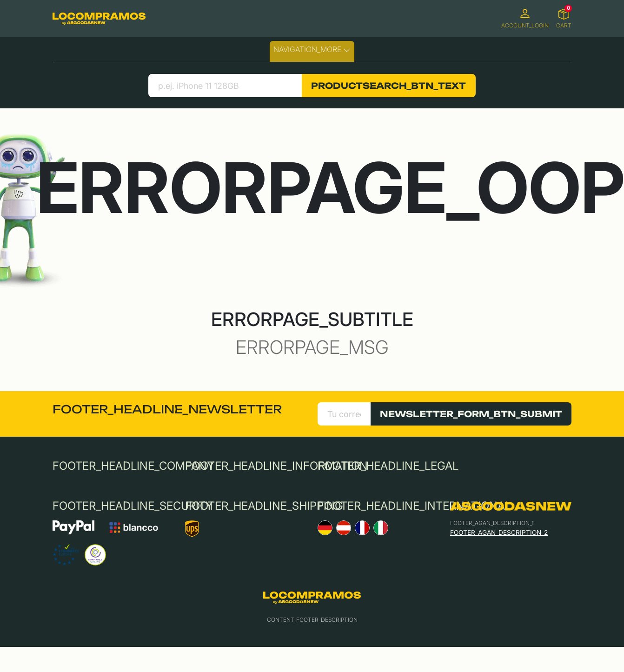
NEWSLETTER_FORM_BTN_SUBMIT (471, 414)
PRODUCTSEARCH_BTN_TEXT (388, 86)
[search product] (225, 86)
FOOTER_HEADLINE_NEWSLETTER (167, 409)
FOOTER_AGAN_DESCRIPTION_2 (499, 532)
